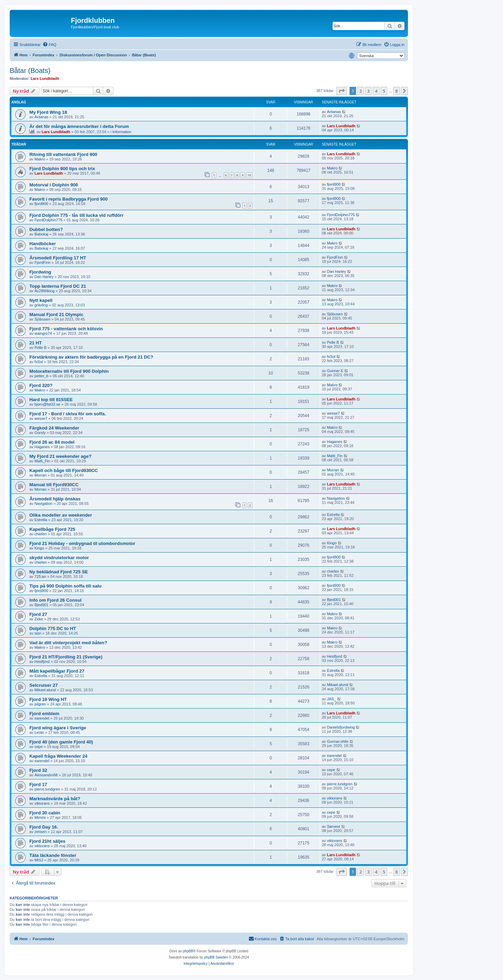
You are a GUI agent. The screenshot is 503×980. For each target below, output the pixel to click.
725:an (40, 576)
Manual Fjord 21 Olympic (56, 315)
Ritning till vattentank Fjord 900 (63, 154)
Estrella (41, 520)
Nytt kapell (41, 300)
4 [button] (376, 91)
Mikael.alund (45, 690)
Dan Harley (44, 277)
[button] (342, 91)
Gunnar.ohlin (338, 741)
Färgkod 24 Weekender (54, 428)
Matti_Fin (42, 461)
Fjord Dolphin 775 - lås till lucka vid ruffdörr (77, 215)
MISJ (39, 860)
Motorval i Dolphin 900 (54, 185)
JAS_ (332, 699)
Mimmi (40, 817)
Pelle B (41, 348)
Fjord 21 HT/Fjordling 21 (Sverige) (66, 657)
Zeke (39, 619)
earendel (42, 718)
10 (249, 175)
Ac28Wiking (45, 291)
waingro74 (43, 333)
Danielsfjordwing (341, 727)
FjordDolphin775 (49, 220)
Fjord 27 (38, 614)
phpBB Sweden (216, 957)
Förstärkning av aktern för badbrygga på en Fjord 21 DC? (91, 357)
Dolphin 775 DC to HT (53, 628)
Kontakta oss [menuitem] (263, 939)
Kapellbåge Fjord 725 (52, 529)
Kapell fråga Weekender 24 (58, 756)
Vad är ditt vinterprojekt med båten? (68, 643)
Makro (40, 159)
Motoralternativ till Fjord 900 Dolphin (69, 371)
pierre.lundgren (47, 789)
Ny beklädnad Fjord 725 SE (59, 572)
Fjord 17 (38, 784)
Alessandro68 (46, 775)
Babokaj (41, 234)
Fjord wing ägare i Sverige (58, 728)
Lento (39, 732)
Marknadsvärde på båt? (55, 799)
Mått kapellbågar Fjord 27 (57, 671)
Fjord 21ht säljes (47, 841)
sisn (38, 633)
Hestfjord (42, 662)
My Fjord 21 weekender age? (60, 456)
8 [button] (397, 91)
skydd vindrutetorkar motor (59, 558)
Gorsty (40, 433)
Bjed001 (41, 605)
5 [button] (384, 91)
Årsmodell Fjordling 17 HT (58, 258)
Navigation (44, 503)
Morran (41, 475)
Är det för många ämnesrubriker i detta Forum (79, 126)
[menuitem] (49, 45)
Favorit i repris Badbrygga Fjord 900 (68, 199)
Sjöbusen (43, 319)
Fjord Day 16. (44, 827)
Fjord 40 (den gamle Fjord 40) (61, 742)
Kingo (39, 548)
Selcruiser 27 (44, 685)
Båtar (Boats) (30, 71)
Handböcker (43, 244)
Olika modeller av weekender (61, 515)
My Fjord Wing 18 (48, 112)
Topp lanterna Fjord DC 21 (58, 286)
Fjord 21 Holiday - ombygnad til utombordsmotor (82, 543)
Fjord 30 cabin (45, 813)
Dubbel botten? (46, 229)
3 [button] (368, 91)
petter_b (41, 376)
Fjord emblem (44, 714)
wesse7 (41, 418)
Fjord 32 (38, 770)
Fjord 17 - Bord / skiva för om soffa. (68, 414)
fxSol (39, 362)
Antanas (41, 117)
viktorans (42, 803)
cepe (39, 747)
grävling (41, 305)
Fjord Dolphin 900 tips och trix (62, 169)
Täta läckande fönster (53, 855)
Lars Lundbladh (45, 78)
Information (122, 132)
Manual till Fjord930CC (54, 485)
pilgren (40, 704)
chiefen (41, 534)
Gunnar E (335, 371)
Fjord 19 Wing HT (48, 699)
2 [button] (360, 91)
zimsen (41, 832)
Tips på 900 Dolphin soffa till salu (66, 586)
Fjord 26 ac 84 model (52, 442)
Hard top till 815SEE (51, 400)
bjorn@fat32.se (48, 404)
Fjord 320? (41, 385)
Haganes (42, 447)
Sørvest (334, 826)
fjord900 (334, 184)
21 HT (36, 343)
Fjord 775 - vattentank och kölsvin (66, 329)
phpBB (188, 951)
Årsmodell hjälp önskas (55, 499)
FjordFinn (43, 262)
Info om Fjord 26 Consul (55, 600)
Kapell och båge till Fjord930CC (64, 470)
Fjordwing (40, 272)
